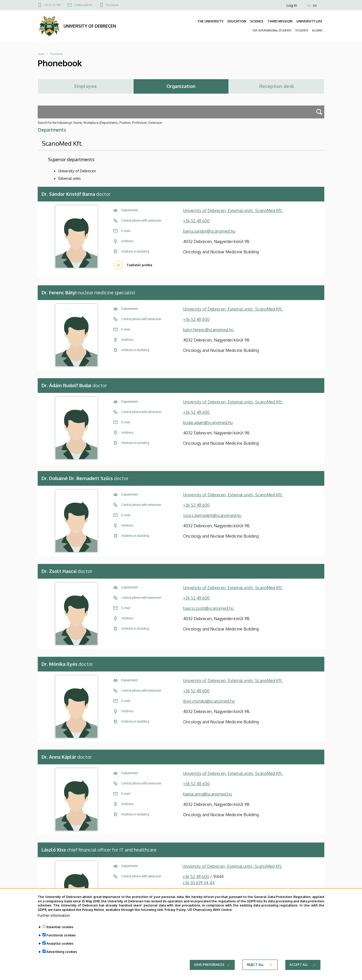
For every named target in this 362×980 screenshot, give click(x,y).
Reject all (255, 968)
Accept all (299, 968)
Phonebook (112, 5)
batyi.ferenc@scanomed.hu (208, 330)
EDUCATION (237, 21)
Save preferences (209, 968)
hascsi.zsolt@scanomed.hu (208, 608)
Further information (54, 919)
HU (309, 6)
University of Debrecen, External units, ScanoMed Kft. (233, 210)
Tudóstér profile (139, 265)
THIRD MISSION (280, 21)
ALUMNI (317, 30)
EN (315, 6)
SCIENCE (257, 21)
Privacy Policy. (176, 913)
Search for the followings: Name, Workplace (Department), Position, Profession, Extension (100, 123)
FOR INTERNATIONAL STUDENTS (272, 30)
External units (70, 178)
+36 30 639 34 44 (199, 883)
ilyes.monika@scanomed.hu (209, 701)
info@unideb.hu (83, 5)
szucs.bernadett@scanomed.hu (212, 515)
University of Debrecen (77, 171)
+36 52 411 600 (196, 221)
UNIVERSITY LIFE (309, 21)
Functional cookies (61, 939)
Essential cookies (60, 930)
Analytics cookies (60, 947)
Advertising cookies (62, 955)
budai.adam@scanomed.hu (208, 423)
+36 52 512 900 (52, 5)
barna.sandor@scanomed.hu (209, 231)
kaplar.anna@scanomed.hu (208, 794)
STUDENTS (302, 30)
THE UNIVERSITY (210, 21)
